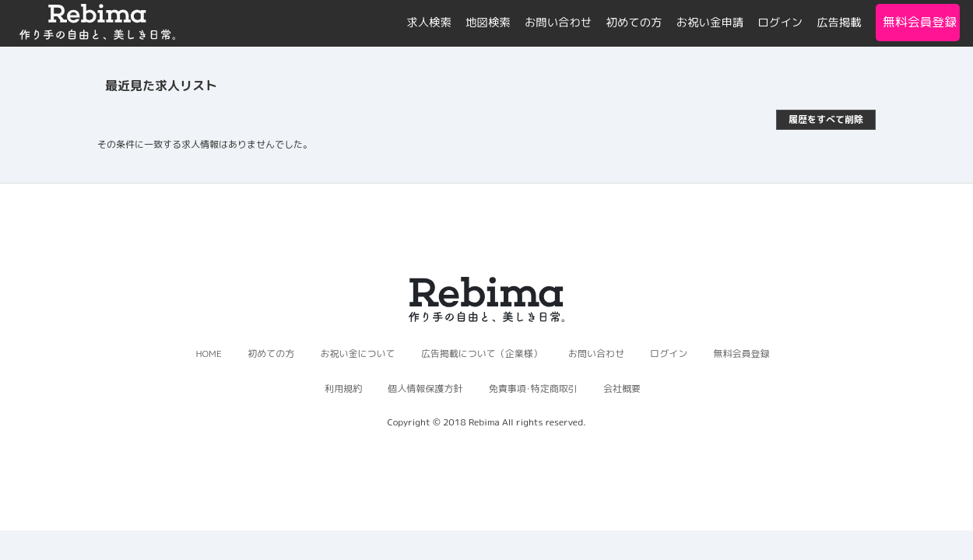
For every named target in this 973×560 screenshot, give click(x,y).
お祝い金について (357, 353)
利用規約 (343, 388)
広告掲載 (839, 23)
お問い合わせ (558, 23)
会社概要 (622, 388)
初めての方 (634, 23)
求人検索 (429, 23)
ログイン (780, 23)
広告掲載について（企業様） (482, 353)
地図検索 (488, 23)
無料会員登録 (918, 22)
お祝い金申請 (710, 23)
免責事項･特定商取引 (533, 388)
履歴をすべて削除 (826, 119)
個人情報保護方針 (425, 388)
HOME (209, 353)
